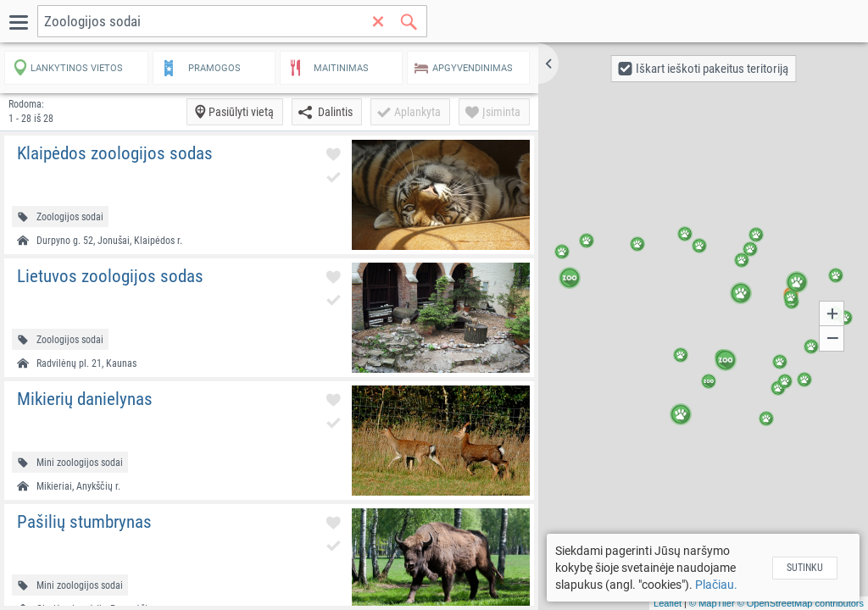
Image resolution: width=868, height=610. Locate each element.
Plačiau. (716, 585)
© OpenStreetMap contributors (801, 603)
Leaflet (668, 603)
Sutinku (805, 568)
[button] (548, 64)
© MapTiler (712, 603)
